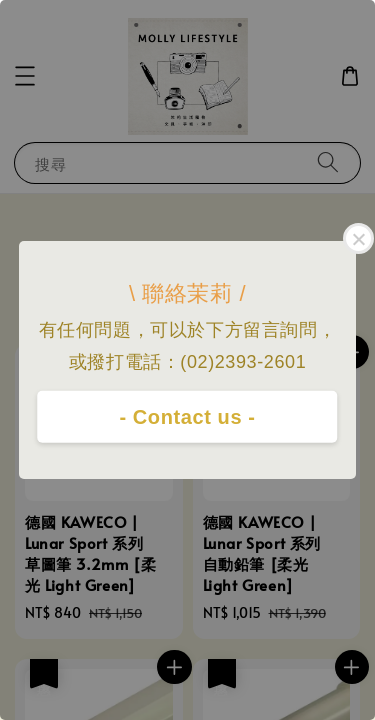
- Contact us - (187, 417)
